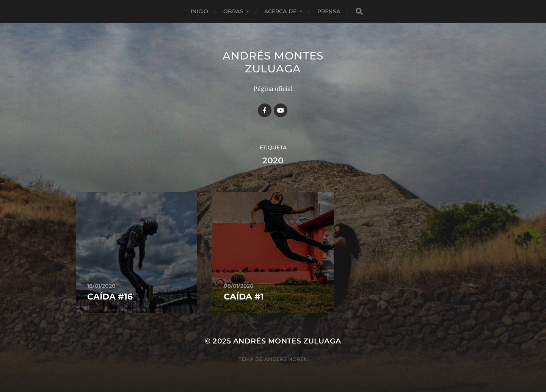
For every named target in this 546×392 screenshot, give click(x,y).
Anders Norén (286, 359)
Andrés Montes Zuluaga (273, 62)
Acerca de (280, 11)
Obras (233, 11)
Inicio (199, 11)
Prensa (329, 11)
